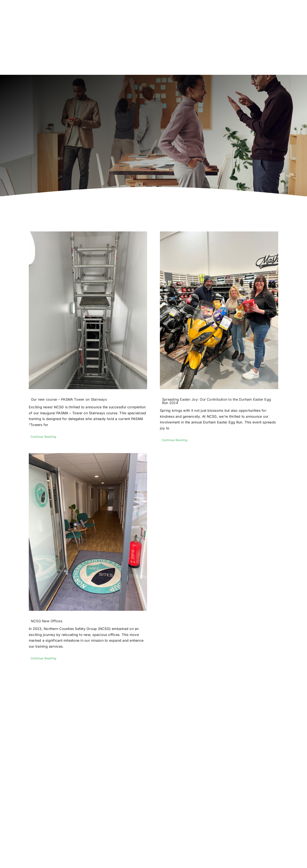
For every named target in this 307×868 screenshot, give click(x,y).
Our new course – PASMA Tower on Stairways (69, 399)
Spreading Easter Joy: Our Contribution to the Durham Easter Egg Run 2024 (216, 401)
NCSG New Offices (47, 621)
